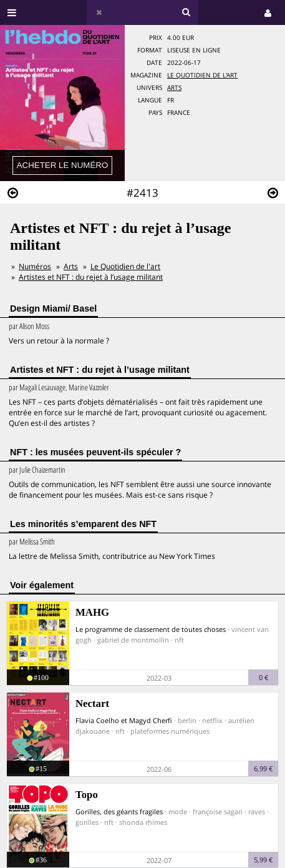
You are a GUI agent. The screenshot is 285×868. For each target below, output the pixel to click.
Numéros (35, 266)
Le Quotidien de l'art (202, 75)
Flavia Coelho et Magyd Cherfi (124, 720)
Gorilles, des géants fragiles (119, 811)
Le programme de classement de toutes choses (151, 629)
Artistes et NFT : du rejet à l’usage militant (91, 277)
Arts (174, 88)
